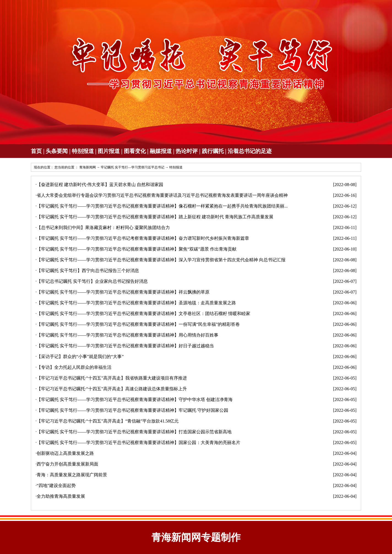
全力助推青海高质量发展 (61, 496)
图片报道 (109, 151)
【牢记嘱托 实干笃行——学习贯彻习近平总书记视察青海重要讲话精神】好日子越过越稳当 (125, 346)
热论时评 (187, 151)
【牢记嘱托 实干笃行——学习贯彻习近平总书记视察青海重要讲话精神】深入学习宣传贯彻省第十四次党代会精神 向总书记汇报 (161, 260)
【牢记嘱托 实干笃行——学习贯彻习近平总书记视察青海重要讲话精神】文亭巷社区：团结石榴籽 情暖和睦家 (143, 314)
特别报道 (83, 151)
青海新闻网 (88, 167)
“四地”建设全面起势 (56, 486)
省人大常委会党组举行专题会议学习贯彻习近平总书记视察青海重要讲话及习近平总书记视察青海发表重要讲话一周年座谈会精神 (162, 195)
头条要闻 (57, 151)
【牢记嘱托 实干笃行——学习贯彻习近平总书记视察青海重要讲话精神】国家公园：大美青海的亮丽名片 (138, 443)
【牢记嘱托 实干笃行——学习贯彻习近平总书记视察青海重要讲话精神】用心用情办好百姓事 (127, 335)
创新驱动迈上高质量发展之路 (65, 453)
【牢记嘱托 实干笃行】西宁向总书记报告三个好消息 (88, 271)
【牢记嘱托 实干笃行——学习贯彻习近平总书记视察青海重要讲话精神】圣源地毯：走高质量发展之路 (136, 303)
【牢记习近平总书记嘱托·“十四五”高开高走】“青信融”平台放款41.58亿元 (108, 421)
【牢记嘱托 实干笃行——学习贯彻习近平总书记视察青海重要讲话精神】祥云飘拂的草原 (123, 292)
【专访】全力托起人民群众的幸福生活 (74, 367)
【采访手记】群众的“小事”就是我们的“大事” (80, 357)
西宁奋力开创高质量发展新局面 (67, 464)
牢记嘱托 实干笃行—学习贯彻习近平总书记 (133, 167)
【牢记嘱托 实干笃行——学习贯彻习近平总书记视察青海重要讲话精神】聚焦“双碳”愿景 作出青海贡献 (137, 249)
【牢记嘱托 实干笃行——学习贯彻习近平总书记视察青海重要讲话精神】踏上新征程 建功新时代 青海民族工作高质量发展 (155, 217)
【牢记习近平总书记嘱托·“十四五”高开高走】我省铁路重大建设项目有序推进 (112, 378)
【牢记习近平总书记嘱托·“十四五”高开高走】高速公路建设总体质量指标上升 (112, 389)
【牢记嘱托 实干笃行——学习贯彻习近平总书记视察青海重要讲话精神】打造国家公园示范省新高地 (134, 432)
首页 (36, 151)
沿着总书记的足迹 (250, 151)
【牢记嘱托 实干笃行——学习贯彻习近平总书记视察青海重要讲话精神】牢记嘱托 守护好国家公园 (132, 410)
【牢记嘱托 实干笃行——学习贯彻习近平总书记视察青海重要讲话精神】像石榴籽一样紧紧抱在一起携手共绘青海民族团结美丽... (162, 206)
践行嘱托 (213, 151)
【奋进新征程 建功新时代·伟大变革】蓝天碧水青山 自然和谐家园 (100, 185)
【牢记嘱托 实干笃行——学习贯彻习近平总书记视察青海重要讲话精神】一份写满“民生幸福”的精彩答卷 (138, 324)
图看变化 (135, 151)
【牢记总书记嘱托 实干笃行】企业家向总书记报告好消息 (92, 281)
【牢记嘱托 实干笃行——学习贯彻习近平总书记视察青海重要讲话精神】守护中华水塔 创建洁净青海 (135, 400)
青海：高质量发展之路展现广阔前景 (72, 475)
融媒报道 (161, 151)
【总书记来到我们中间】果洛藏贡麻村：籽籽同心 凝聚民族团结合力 (103, 228)
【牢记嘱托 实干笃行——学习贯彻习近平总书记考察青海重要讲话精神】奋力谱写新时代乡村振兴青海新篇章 (143, 238)
